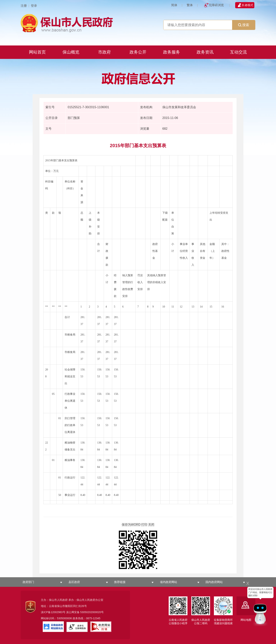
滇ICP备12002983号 (53, 612)
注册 (24, 6)
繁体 (190, 5)
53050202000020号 (92, 612)
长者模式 (247, 5)
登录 (34, 6)
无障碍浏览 (216, 5)
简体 (174, 5)
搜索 (244, 25)
